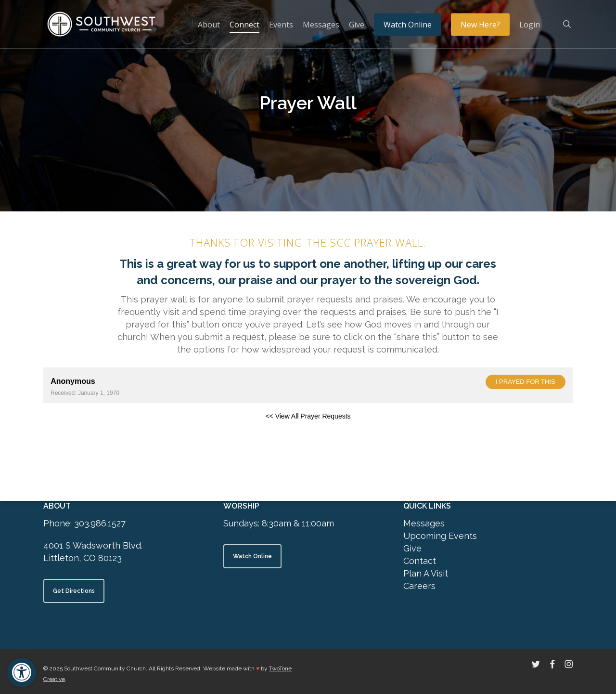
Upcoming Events (440, 536)
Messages (424, 523)
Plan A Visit (426, 573)
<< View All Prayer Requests (308, 416)
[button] (22, 672)
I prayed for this (526, 382)
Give (412, 548)
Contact (420, 561)
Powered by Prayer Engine (79, 432)
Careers (419, 586)
